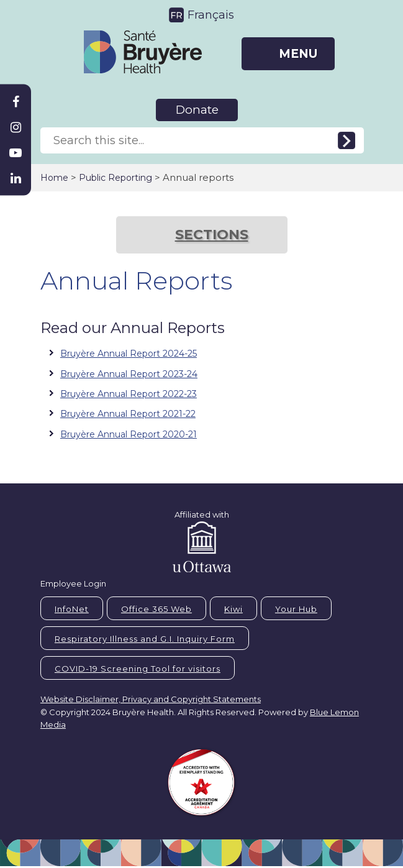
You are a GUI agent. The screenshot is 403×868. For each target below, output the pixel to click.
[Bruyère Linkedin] (16, 178)
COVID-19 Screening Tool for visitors (138, 669)
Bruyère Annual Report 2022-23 (129, 394)
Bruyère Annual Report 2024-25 (129, 354)
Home (54, 178)
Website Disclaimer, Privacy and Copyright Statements (151, 699)
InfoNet (72, 609)
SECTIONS (212, 235)
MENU (298, 54)
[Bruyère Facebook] (16, 102)
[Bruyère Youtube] (16, 153)
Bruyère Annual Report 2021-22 (128, 414)
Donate (197, 110)
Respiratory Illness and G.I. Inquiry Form (145, 639)
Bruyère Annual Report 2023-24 (129, 374)
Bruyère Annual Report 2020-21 (129, 434)
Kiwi (233, 609)
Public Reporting (115, 178)
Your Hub (296, 609)
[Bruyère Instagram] (16, 127)
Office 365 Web (156, 609)
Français (211, 15)
